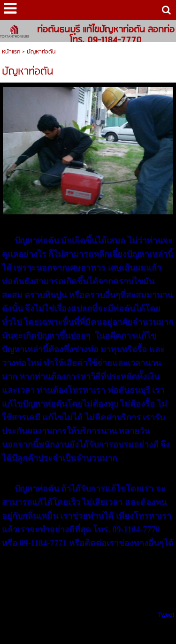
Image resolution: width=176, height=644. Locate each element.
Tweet (166, 615)
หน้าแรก (11, 52)
